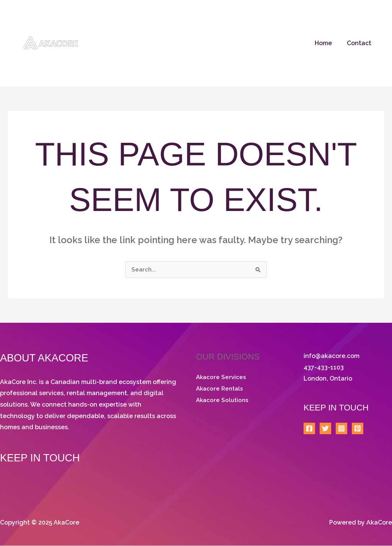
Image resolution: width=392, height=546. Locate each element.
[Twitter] (325, 429)
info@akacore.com (332, 356)
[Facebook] (309, 429)
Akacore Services (222, 377)
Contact (360, 43)
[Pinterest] (358, 429)
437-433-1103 (324, 368)
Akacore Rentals (221, 389)
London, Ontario (328, 379)
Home (327, 43)
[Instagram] (341, 429)
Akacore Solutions (223, 400)
